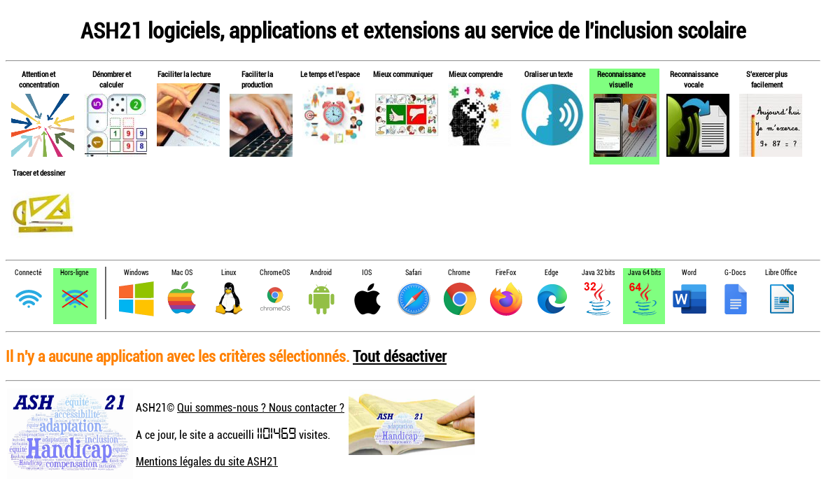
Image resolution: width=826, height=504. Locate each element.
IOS (367, 273)
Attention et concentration (39, 79)
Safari (413, 273)
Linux (229, 273)
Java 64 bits (644, 273)
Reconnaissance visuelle (621, 79)
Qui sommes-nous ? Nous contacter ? (261, 407)
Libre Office (781, 273)
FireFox (506, 273)
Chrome (459, 273)
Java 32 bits (598, 273)
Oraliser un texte (548, 74)
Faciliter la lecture (184, 74)
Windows (136, 273)
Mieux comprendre (476, 74)
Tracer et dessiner (39, 173)
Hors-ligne (75, 273)
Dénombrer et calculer (112, 79)
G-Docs (735, 273)
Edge (552, 273)
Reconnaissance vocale (694, 79)
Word (689, 273)
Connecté (28, 273)
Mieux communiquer (403, 74)
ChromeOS (275, 273)
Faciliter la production (257, 79)
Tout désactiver (400, 356)
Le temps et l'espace (330, 74)
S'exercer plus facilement (767, 79)
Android (321, 273)
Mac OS (182, 273)
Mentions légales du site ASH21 (207, 461)
